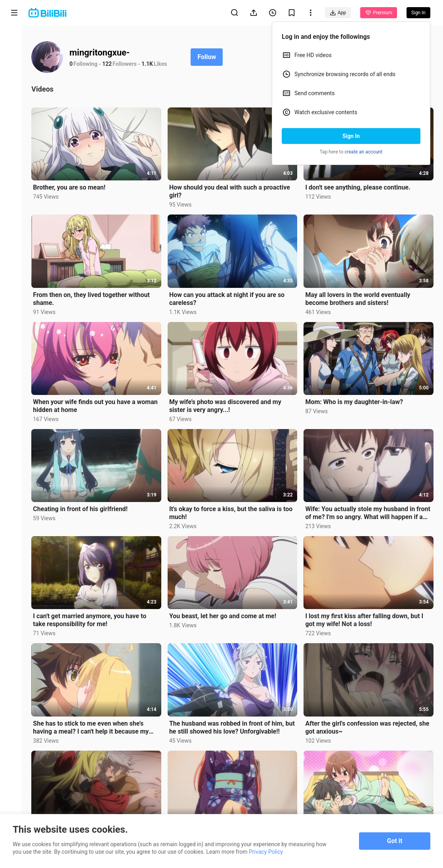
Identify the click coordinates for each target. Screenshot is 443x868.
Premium (378, 13)
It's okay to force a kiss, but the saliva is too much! (235, 508)
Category (14, 167)
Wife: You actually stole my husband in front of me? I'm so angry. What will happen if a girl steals (369, 508)
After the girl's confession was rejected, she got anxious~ (369, 720)
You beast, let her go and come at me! (227, 610)
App (338, 13)
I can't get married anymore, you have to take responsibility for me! (96, 614)
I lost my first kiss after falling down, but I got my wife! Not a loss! (367, 614)
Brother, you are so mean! (76, 186)
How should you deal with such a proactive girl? (234, 190)
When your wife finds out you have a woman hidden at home (91, 402)
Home (14, 40)
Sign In (351, 136)
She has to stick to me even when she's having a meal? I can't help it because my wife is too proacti (97, 720)
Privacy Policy (266, 852)
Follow (213, 57)
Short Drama (14, 104)
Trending (14, 137)
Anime (14, 70)
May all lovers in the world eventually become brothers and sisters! (360, 296)
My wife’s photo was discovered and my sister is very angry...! (230, 402)
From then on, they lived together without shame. (98, 296)
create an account (364, 152)
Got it (395, 841)
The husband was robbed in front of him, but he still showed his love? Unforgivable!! (234, 720)
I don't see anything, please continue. (360, 186)
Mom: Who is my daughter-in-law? (356, 398)
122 (114, 64)
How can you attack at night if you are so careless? (231, 296)
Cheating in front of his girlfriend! (87, 504)
